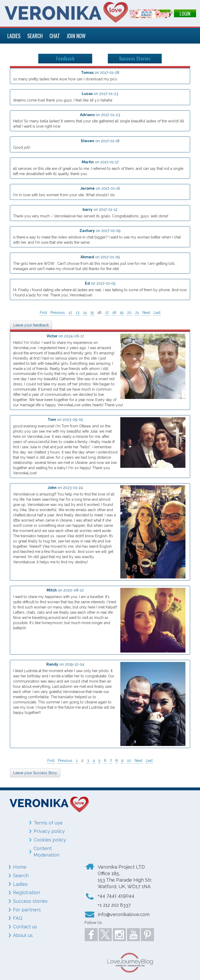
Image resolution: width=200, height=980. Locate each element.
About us (23, 935)
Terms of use (48, 823)
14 (85, 313)
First (43, 313)
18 (114, 313)
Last (157, 313)
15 (92, 313)
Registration (27, 892)
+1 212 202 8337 (114, 905)
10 (129, 761)
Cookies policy (50, 840)
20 (129, 313)
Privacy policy (49, 831)
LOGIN (185, 14)
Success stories (30, 901)
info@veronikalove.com (124, 914)
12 (70, 313)
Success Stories (135, 58)
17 (107, 313)
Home (20, 867)
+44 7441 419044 (116, 896)
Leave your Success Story (35, 773)
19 (122, 313)
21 (137, 313)
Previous (58, 313)
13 (78, 313)
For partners (27, 910)
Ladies (20, 884)
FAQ (18, 918)
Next (146, 313)
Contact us (25, 927)
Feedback (65, 58)
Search (21, 876)
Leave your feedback (31, 325)
